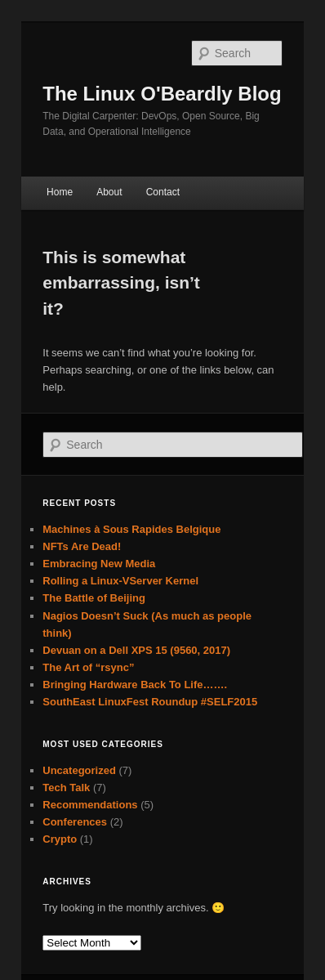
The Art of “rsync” (88, 667)
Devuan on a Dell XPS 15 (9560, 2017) (136, 650)
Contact (163, 192)
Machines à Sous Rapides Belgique (131, 529)
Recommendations (90, 805)
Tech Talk (66, 788)
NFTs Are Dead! (82, 546)
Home (60, 192)
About (109, 192)
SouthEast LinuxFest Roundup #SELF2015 (150, 702)
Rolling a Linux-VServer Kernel (120, 581)
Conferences (75, 822)
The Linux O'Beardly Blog (162, 94)
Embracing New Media (99, 564)
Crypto (60, 839)
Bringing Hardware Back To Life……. (135, 685)
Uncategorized (79, 770)
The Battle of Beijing (94, 598)
